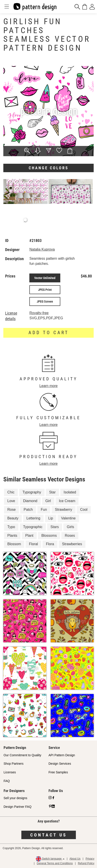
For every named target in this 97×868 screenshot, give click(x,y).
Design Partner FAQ (17, 807)
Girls (70, 527)
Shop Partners (14, 764)
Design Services (60, 764)
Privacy (90, 859)
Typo (11, 527)
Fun (44, 510)
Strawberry (64, 510)
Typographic (33, 527)
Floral (33, 544)
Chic (11, 492)
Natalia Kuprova (42, 249)
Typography (32, 492)
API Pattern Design (62, 755)
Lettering (33, 518)
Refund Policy (86, 863)
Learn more (48, 386)
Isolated (70, 492)
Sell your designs (15, 798)
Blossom (14, 544)
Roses (70, 536)
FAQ (7, 781)
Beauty (13, 518)
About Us (75, 859)
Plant (29, 536)
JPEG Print (45, 290)
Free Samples (58, 772)
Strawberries (72, 544)
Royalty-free (39, 313)
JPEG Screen (45, 301)
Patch (28, 510)
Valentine (68, 518)
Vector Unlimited (45, 278)
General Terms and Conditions (55, 863)
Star (52, 492)
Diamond (30, 501)
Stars (55, 527)
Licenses (10, 772)
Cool (84, 510)
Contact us (49, 835)
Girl (48, 501)
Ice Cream (67, 501)
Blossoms (49, 536)
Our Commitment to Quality (22, 755)
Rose (11, 510)
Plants (12, 536)
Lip (51, 518)
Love (11, 501)
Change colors (49, 168)
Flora (50, 544)
